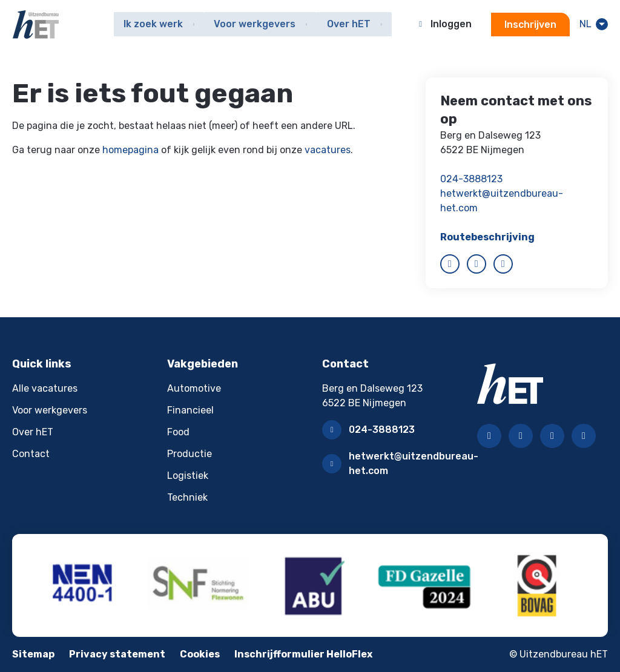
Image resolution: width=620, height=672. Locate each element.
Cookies (200, 654)
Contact (31, 454)
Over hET (33, 432)
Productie (190, 454)
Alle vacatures (45, 388)
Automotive (194, 388)
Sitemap (33, 654)
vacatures (328, 150)
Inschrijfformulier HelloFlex (303, 654)
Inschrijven (530, 25)
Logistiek (188, 476)
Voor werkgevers (50, 410)
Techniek (187, 497)
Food (178, 432)
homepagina (130, 150)
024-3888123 (471, 179)
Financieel (190, 410)
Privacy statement (117, 654)
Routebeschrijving (487, 237)
